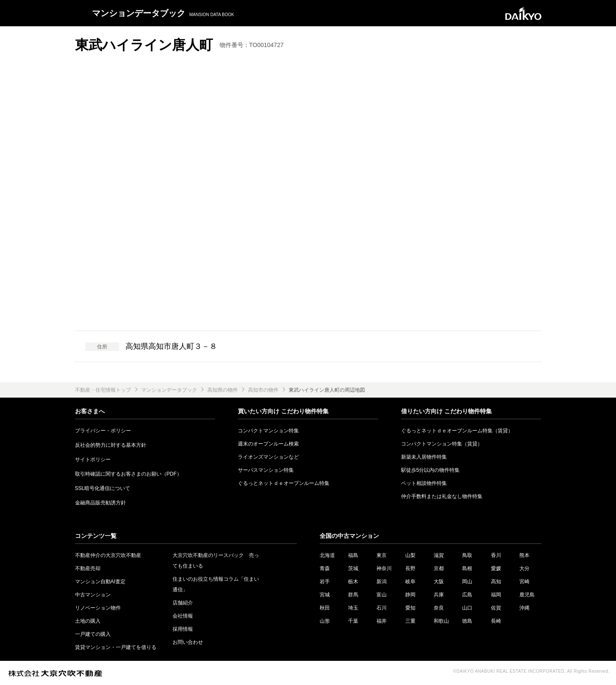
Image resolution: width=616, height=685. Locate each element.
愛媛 (496, 568)
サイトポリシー (93, 459)
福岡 (496, 595)
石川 (382, 608)
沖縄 (524, 608)
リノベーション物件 (98, 608)
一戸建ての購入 (93, 634)
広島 (467, 595)
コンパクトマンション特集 (268, 431)
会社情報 (183, 616)
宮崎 (524, 582)
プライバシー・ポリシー (103, 431)
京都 (439, 568)
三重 (410, 621)
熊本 (524, 555)
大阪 (439, 582)
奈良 (439, 608)
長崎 (496, 621)
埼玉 (353, 608)
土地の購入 (88, 621)
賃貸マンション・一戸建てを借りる (116, 647)
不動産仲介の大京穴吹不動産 (108, 555)
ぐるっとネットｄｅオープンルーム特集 (284, 483)
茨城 (353, 568)
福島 (353, 555)
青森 (325, 568)
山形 (325, 621)
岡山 (467, 582)
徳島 (467, 621)
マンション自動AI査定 (100, 582)
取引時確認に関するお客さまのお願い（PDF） (128, 474)
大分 (524, 568)
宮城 (325, 595)
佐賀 (496, 608)
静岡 (410, 595)
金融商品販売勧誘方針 (100, 503)
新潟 (382, 582)
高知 (496, 582)
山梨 (410, 555)
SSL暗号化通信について (103, 488)
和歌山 (441, 621)
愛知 (410, 608)
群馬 (353, 595)
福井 (382, 621)
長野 (410, 568)
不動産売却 (88, 568)
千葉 (353, 621)
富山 (382, 595)
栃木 (353, 582)
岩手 (325, 582)
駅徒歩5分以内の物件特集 (431, 470)
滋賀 (439, 555)
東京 (382, 555)
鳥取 (467, 555)
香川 (496, 555)
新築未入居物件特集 (424, 457)
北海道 (327, 555)
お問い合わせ (188, 642)
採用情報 (183, 629)
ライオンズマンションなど (268, 457)
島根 (467, 568)
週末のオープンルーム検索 (268, 444)
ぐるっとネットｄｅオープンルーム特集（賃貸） (457, 431)
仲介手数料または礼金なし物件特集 (442, 496)
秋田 (325, 608)
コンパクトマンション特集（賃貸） (442, 444)
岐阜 (410, 582)
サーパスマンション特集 (266, 470)
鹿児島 (527, 595)
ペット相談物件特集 (424, 483)
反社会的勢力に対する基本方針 (111, 445)
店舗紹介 (183, 603)
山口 (467, 608)
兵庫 (439, 595)
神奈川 (384, 568)
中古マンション (93, 595)
